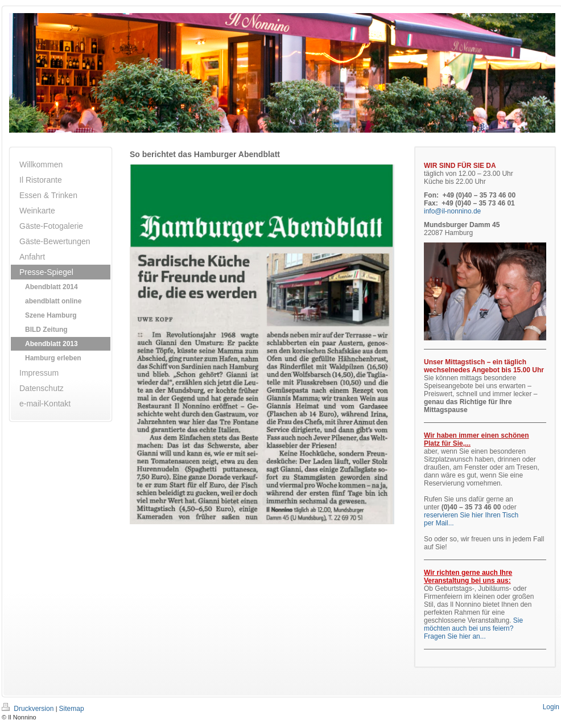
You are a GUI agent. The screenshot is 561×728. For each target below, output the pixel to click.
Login (551, 707)
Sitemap (72, 709)
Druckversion (29, 709)
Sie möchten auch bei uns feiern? (473, 624)
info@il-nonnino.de (452, 211)
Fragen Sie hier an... (455, 636)
